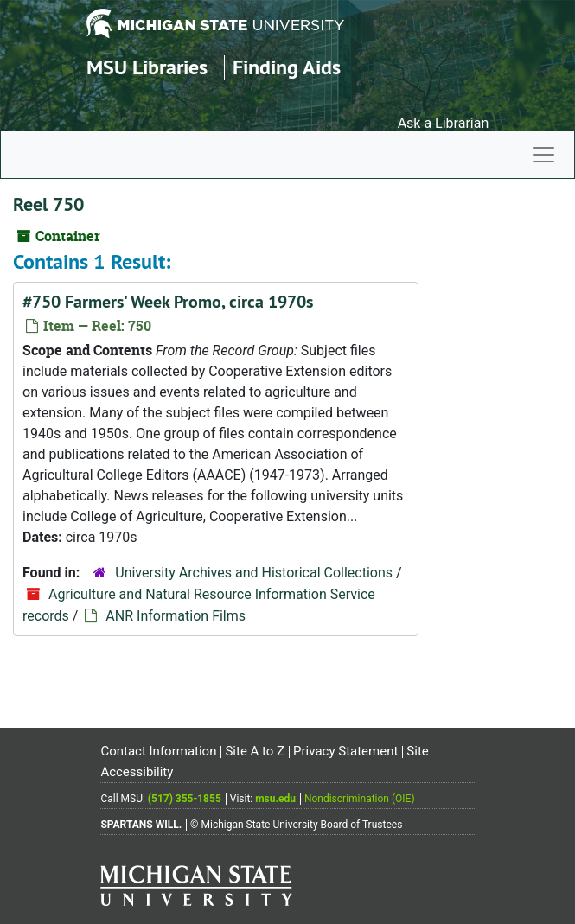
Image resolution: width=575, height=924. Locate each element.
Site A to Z (255, 751)
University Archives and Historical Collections (254, 573)
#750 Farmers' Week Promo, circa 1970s (168, 302)
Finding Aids (287, 67)
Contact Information (158, 751)
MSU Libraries (147, 67)
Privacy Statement (345, 751)
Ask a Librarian (444, 123)
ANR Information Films (176, 616)
